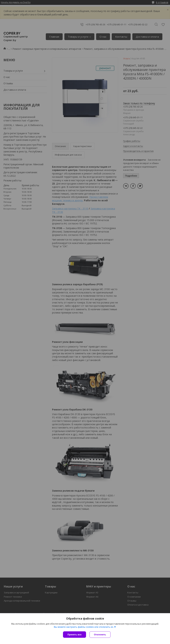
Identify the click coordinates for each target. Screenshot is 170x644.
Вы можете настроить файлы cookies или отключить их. (84, 627)
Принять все (75, 635)
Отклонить (100, 635)
